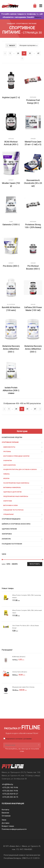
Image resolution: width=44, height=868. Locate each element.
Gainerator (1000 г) (11, 225)
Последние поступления (12, 544)
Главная (11, 24)
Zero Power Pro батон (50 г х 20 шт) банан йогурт (26, 627)
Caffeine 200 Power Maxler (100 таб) (33, 309)
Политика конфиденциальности (14, 829)
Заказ (4, 820)
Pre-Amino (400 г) (11, 266)
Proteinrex (33, 97)
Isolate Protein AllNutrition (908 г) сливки (11, 390)
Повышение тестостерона (13, 510)
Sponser (33, 139)
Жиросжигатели (9, 465)
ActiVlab (11, 139)
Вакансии (5, 813)
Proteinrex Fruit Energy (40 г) (33, 102)
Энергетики (8, 501)
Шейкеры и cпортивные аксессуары (16, 524)
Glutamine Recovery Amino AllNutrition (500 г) (11, 349)
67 (38, 53)
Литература (6, 539)
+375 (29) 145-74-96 (10, 788)
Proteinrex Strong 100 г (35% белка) (33, 226)
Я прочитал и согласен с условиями (19, 739)
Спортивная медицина (11, 519)
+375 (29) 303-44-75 (10, 797)
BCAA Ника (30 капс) (19, 657)
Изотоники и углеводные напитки (16, 456)
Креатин (6, 479)
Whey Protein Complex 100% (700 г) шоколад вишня (27, 596)
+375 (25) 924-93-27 (10, 794)
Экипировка (7, 534)
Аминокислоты (9, 447)
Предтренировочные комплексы (16, 496)
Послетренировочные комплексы (16, 483)
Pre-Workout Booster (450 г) (33, 267)
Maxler (33, 305)
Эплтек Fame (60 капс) (20, 672)
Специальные (8, 514)
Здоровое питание (9, 529)
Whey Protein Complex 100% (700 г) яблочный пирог (27, 612)
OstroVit (11, 180)
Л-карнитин (8, 461)
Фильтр (12, 46)
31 (30, 53)
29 (18, 53)
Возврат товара (8, 826)
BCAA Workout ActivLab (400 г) (11, 143)
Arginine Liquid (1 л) (11, 97)
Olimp (11, 222)
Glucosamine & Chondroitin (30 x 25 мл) (33, 183)
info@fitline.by (8, 784)
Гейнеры (6, 474)
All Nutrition (11, 305)
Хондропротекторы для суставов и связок (20, 469)
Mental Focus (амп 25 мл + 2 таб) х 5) (33, 143)
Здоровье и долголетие (12, 492)
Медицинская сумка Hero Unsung (23, 687)
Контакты (5, 810)
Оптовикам (6, 816)
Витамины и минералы (12, 488)
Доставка (6, 823)
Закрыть (38, 17)
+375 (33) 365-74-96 (10, 791)
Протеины (7, 452)
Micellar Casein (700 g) (11, 185)
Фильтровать (35, 564)
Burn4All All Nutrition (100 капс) (11, 309)
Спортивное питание (26, 24)
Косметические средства (12, 437)
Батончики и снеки (10, 505)
